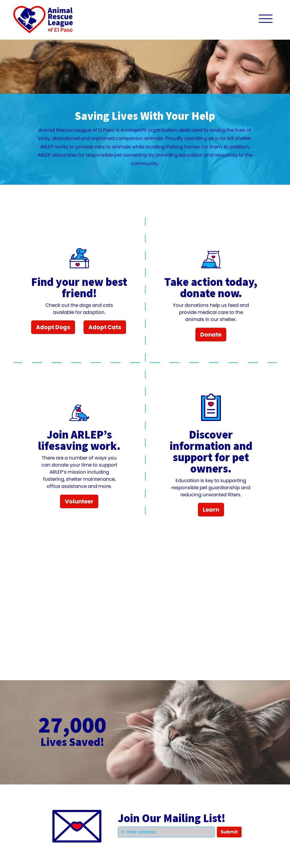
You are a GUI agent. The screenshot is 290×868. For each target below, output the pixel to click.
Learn (211, 510)
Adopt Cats (105, 327)
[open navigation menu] (266, 20)
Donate (211, 335)
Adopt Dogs (53, 327)
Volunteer (79, 501)
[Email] (166, 832)
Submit (229, 832)
